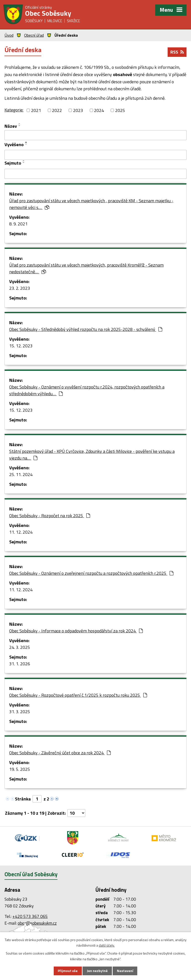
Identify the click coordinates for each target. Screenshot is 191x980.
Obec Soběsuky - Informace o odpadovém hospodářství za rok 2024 (76, 631)
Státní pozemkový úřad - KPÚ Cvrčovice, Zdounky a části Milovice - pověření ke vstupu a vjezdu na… (92, 455)
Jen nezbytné (97, 971)
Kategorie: (14, 110)
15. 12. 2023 (21, 346)
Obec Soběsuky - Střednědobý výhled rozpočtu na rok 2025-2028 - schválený (86, 329)
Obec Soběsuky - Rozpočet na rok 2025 (50, 516)
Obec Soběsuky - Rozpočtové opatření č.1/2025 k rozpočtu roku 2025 (78, 695)
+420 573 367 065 (30, 916)
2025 (120, 110)
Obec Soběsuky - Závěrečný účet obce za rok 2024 (60, 753)
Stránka (23, 799)
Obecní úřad (34, 35)
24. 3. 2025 (20, 647)
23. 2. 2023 (20, 288)
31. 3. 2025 (20, 712)
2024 (99, 110)
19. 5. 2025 (20, 769)
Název (11, 126)
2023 (78, 110)
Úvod (9, 35)
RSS (177, 52)
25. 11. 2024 (21, 474)
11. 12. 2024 (21, 532)
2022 (57, 110)
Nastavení (125, 971)
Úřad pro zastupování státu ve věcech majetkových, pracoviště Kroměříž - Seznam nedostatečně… (86, 268)
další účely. (107, 945)
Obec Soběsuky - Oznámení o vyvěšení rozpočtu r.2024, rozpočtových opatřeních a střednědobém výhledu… (87, 390)
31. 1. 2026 (20, 664)
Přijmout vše (68, 971)
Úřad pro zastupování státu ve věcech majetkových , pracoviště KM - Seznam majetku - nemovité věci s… (91, 204)
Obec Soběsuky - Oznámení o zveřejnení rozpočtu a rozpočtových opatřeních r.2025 (91, 573)
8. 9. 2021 (18, 224)
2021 (36, 110)
